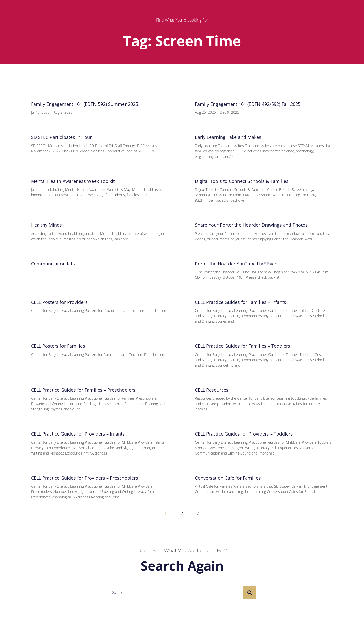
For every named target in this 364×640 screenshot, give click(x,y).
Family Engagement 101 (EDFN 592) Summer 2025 (85, 104)
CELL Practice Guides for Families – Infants (241, 302)
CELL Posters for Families (58, 346)
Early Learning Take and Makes (228, 137)
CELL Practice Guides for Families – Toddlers (243, 346)
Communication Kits (53, 264)
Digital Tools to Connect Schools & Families (242, 181)
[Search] (250, 593)
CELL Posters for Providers (59, 302)
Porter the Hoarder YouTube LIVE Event (237, 264)
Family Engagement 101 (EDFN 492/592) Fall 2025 (248, 104)
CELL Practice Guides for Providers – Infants (78, 434)
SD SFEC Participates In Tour (61, 137)
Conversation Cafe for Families (228, 478)
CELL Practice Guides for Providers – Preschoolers (85, 478)
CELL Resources (212, 390)
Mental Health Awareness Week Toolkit (73, 181)
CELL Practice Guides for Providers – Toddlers (244, 434)
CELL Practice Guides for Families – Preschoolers (83, 390)
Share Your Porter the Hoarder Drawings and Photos (251, 225)
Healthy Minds (46, 225)
